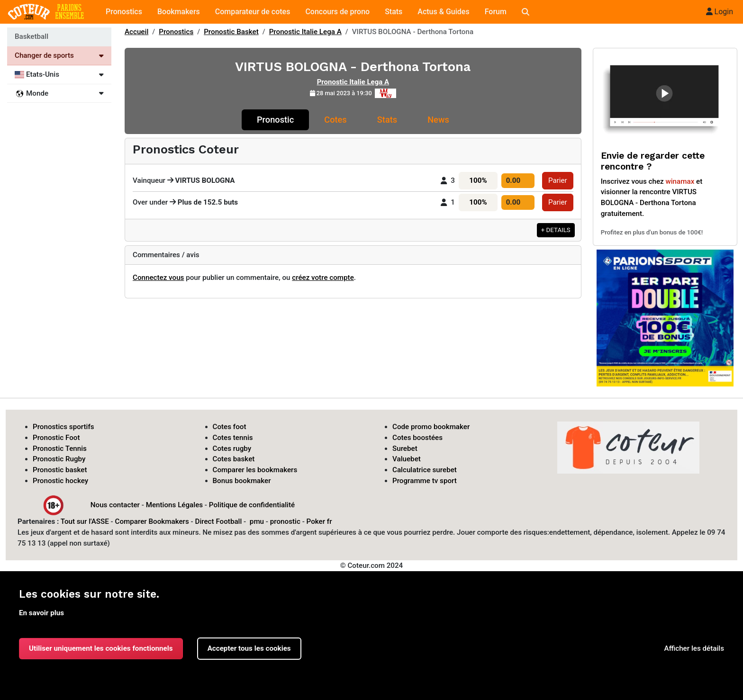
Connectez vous (158, 278)
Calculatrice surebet (425, 470)
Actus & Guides (443, 12)
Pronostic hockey (60, 481)
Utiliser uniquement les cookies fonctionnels (101, 648)
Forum (496, 12)
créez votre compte (323, 278)
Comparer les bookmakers (255, 470)
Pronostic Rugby (59, 459)
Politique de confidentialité (252, 504)
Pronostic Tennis (60, 449)
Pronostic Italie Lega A (305, 32)
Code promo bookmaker (431, 427)
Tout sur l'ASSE (85, 521)
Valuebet (407, 459)
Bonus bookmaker (242, 481)
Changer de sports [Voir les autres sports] (59, 55)
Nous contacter (115, 504)
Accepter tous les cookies (249, 648)
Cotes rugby (232, 449)
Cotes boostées (417, 438)
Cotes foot (230, 427)
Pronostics (124, 12)
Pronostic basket (60, 470)
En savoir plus (41, 613)
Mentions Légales (174, 504)
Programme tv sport (425, 481)
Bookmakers (179, 12)
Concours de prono (337, 12)
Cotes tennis (233, 438)
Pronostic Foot (56, 438)
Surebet (405, 449)
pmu (257, 521)
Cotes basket (234, 459)
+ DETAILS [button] (556, 230)
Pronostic (275, 120)
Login (720, 12)
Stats (394, 12)
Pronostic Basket (231, 32)
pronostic (285, 521)
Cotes (335, 120)
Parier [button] (558, 180)
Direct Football (218, 521)
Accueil (136, 32)
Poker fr (319, 521)
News (438, 120)
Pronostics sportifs (63, 427)
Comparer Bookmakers (152, 521)
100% (478, 180)
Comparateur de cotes (253, 12)
